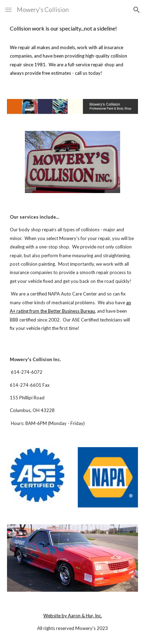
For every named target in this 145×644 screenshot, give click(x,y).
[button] (8, 10)
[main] (72, 29)
